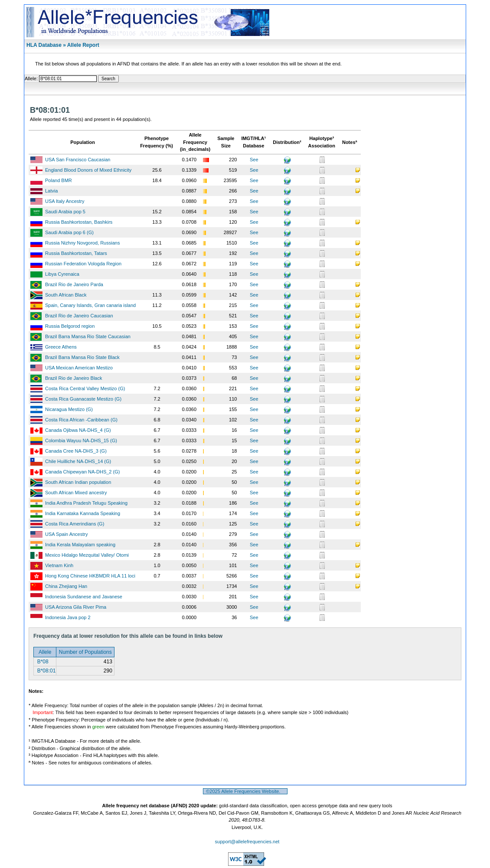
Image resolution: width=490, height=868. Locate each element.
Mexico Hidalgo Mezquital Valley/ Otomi (87, 555)
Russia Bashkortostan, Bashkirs (79, 222)
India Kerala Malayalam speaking (80, 545)
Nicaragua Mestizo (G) (69, 409)
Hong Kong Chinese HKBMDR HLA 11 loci (90, 576)
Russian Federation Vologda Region (83, 264)
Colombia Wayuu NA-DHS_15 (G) (81, 441)
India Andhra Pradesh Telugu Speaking (86, 503)
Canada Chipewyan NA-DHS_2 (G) (82, 472)
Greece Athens (61, 347)
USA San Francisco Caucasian (78, 160)
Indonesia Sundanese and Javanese (84, 597)
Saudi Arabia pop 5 (65, 212)
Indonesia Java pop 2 (68, 617)
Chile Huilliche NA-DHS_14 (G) (78, 461)
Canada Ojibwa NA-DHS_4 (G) (78, 430)
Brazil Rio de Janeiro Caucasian (79, 316)
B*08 (42, 662)
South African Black (66, 295)
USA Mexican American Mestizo (79, 368)
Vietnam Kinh (59, 565)
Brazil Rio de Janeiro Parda (74, 284)
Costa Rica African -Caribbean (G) (81, 420)
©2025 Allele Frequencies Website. (245, 791)
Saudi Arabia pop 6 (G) (69, 232)
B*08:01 (46, 671)
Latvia (51, 191)
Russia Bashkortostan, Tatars (76, 253)
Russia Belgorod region (70, 326)
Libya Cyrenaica (62, 274)
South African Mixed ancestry (76, 493)
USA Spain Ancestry (66, 534)
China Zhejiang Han (66, 586)
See (254, 160)
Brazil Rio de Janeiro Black (73, 378)
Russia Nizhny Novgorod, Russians (82, 243)
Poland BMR (59, 180)
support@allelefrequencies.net (247, 842)
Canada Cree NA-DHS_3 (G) (76, 451)
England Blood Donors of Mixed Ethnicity (88, 170)
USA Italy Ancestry (65, 201)
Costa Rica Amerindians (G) (75, 524)
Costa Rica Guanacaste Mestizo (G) (83, 399)
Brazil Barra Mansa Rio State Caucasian (88, 336)
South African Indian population (78, 482)
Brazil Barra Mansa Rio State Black (82, 357)
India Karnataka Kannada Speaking (83, 513)
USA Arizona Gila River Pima (76, 607)
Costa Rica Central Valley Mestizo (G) (85, 388)
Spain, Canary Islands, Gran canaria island (90, 305)
